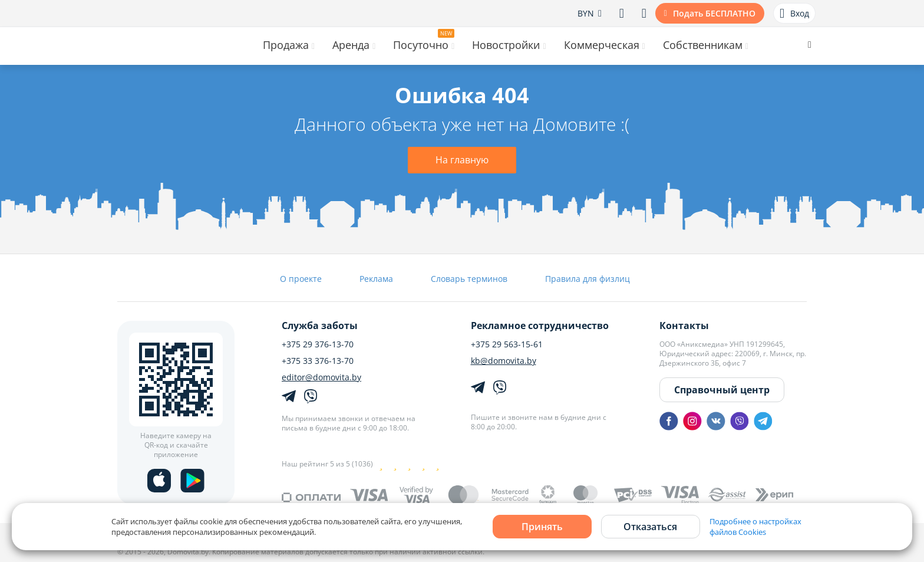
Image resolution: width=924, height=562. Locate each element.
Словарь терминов (469, 279)
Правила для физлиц (588, 279)
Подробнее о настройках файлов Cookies (755, 527)
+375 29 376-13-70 (318, 344)
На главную (462, 160)
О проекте (301, 279)
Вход (794, 14)
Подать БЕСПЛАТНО (714, 13)
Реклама (376, 279)
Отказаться (650, 527)
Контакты (684, 326)
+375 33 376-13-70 (318, 361)
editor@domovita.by (321, 377)
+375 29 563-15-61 (507, 344)
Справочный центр (722, 390)
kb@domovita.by (504, 361)
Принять (542, 527)
